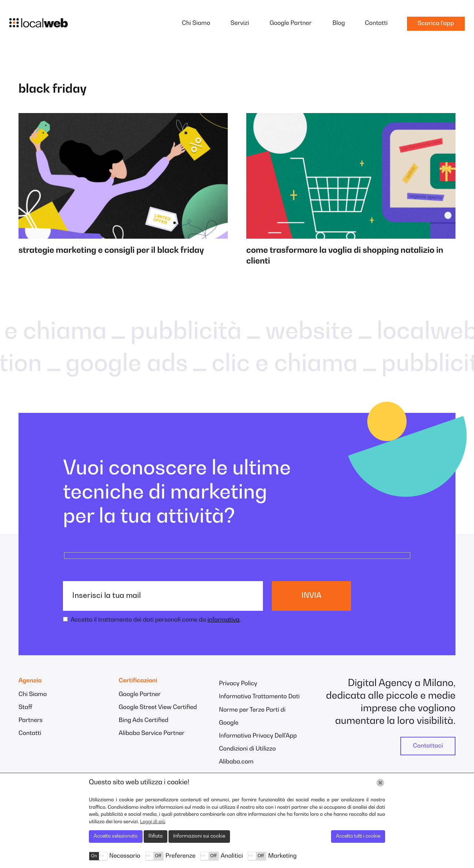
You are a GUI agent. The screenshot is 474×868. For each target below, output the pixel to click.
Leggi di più (153, 822)
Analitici (232, 856)
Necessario (125, 856)
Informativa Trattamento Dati (259, 697)
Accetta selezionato (116, 836)
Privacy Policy (238, 684)
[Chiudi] (380, 783)
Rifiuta (156, 836)
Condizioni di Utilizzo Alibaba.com (247, 756)
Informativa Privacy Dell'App (258, 736)
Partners (31, 720)
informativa (223, 620)
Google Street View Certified (158, 708)
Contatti (376, 23)
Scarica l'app (436, 24)
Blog (339, 23)
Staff (25, 708)
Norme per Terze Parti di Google (252, 717)
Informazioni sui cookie (199, 836)
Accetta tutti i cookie (358, 836)
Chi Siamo (196, 23)
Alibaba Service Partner (152, 733)
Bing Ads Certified (144, 720)
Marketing (282, 856)
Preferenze (181, 856)
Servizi (240, 23)
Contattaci (428, 746)
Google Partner (291, 23)
